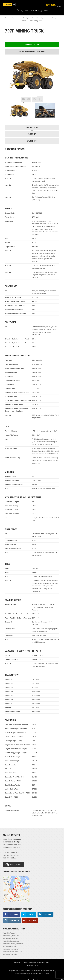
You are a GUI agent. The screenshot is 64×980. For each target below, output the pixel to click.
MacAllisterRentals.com (11, 949)
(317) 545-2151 (51, 5)
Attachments (32, 141)
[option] (19, 111)
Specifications (32, 127)
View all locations (13, 864)
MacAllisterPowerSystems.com (13, 944)
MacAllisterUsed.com (10, 955)
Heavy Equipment (42, 18)
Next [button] (55, 100)
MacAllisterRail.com (9, 947)
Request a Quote (32, 45)
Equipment (16, 18)
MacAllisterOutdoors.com (11, 941)
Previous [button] (9, 100)
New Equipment (28, 18)
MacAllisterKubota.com (10, 938)
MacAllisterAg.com (9, 933)
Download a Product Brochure (32, 52)
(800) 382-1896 (8, 855)
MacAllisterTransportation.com (13, 952)
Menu (59, 5)
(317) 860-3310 (8, 858)
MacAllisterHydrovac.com (11, 936)
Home (6, 18)
